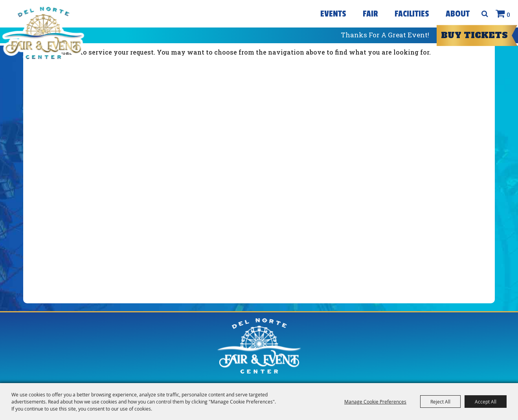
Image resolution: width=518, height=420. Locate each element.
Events (333, 14)
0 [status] (508, 15)
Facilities (412, 14)
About (458, 14)
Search (485, 14)
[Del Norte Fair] (43, 33)
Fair (370, 14)
